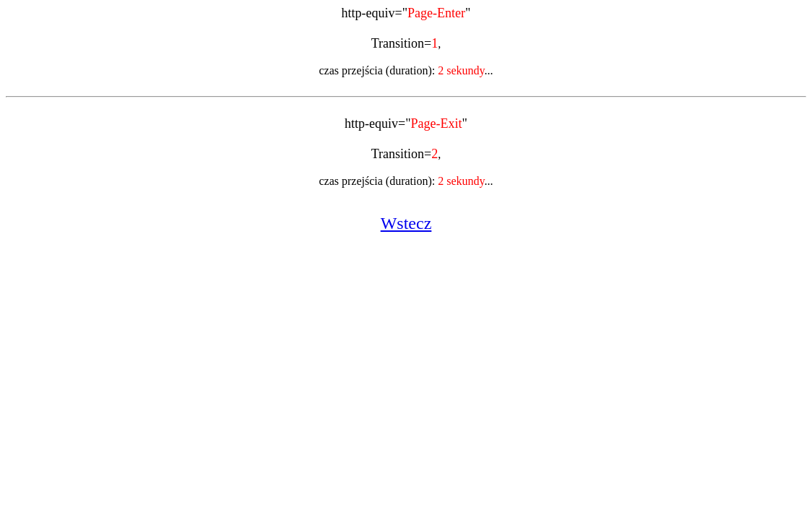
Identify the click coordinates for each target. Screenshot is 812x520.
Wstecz (406, 223)
